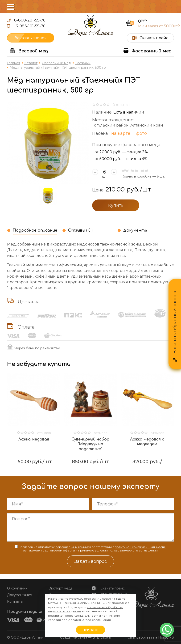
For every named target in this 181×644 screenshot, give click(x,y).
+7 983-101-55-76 (30, 26)
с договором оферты (59, 550)
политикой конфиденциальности (140, 547)
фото (141, 133)
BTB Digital (102, 637)
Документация (20, 595)
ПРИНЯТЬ (90, 630)
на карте (121, 133)
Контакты (15, 602)
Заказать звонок (31, 38)
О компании (17, 588)
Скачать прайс (113, 588)
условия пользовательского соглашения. (127, 550)
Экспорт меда (61, 588)
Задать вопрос (91, 561)
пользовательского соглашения (86, 620)
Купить (116, 205)
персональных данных (72, 547)
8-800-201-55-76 (30, 20)
